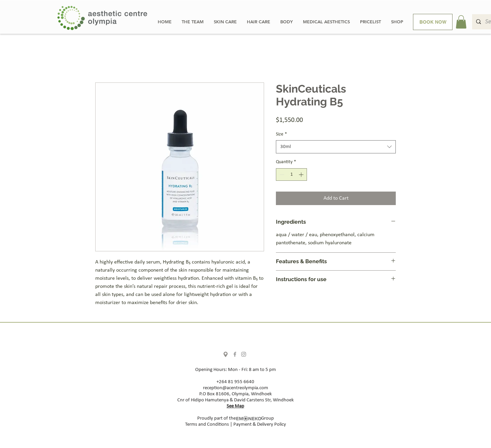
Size (281, 134)
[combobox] (336, 147)
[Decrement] (281, 175)
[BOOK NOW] (433, 22)
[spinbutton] (291, 175)
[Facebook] (235, 354)
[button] (461, 22)
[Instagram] (244, 354)
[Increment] (302, 175)
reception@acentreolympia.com (236, 388)
